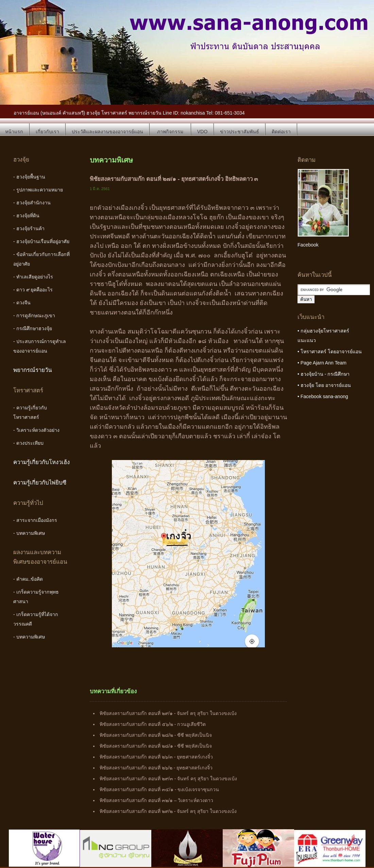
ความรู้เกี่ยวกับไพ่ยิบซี (40, 483)
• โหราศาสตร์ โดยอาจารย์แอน (330, 352)
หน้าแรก (14, 132)
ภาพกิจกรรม (170, 132)
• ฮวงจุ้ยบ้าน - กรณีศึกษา (324, 374)
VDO (202, 132)
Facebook (308, 245)
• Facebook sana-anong (323, 396)
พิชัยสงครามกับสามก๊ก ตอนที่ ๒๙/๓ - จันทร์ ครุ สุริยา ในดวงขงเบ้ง (168, 779)
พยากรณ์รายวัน (33, 370)
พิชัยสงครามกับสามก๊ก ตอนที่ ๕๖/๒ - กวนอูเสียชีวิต (153, 724)
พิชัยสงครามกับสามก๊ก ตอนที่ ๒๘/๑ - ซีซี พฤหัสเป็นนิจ (156, 746)
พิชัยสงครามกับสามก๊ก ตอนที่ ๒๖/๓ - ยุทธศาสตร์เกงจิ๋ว (156, 757)
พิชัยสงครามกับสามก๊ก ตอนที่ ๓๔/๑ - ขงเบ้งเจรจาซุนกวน (159, 789)
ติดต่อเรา (281, 132)
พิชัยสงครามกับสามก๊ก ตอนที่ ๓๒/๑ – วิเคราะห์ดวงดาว (156, 800)
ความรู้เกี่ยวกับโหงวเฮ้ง (41, 462)
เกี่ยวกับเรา (47, 132)
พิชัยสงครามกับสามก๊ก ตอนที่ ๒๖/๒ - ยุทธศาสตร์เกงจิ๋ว (156, 768)
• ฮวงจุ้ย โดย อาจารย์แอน (324, 385)
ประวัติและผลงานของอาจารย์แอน (107, 132)
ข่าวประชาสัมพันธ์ (240, 132)
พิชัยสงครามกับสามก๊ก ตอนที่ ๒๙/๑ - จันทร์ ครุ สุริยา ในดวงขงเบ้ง (168, 713)
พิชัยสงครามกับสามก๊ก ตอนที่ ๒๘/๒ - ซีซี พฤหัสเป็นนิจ (156, 735)
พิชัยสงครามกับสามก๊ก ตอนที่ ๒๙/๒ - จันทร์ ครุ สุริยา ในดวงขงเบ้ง (168, 811)
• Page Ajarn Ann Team (322, 363)
